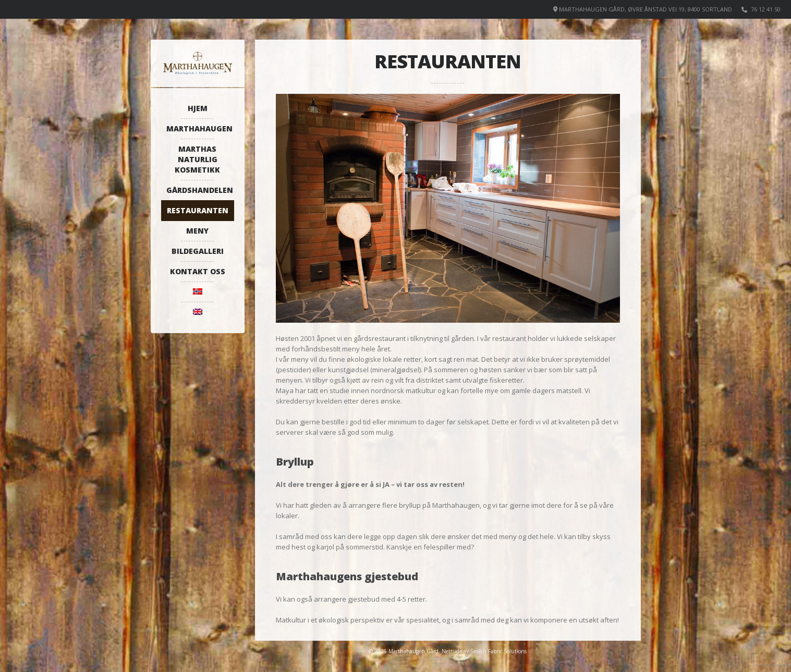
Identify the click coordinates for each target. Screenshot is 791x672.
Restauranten (198, 210)
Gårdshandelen (200, 190)
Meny (197, 231)
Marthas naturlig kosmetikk (197, 159)
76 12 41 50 (766, 9)
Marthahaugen (199, 129)
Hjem (198, 108)
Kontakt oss (198, 271)
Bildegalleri (198, 251)
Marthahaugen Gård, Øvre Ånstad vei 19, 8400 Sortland (646, 9)
